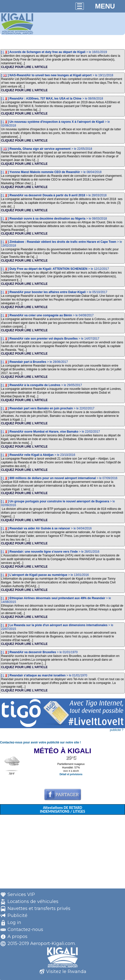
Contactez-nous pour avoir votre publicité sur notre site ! (40, 742)
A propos (17, 936)
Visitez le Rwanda (66, 971)
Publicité (17, 915)
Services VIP (21, 894)
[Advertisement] (62, 853)
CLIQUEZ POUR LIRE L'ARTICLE (24, 67)
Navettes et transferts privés (39, 908)
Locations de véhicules (33, 901)
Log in (14, 922)
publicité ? (117, 730)
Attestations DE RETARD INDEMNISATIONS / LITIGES (62, 809)
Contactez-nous (25, 929)
